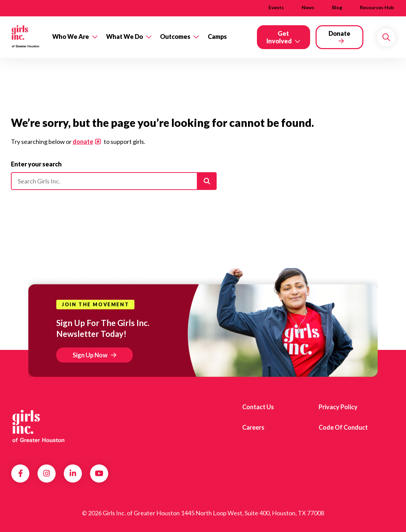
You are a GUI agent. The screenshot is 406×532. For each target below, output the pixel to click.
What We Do (125, 36)
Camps (217, 36)
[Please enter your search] (114, 181)
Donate (339, 33)
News (308, 7)
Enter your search (36, 164)
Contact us (258, 407)
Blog (337, 7)
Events (276, 7)
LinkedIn (73, 473)
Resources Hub (377, 7)
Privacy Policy (338, 407)
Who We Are (71, 36)
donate (83, 142)
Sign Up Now (90, 355)
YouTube (99, 473)
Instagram (47, 473)
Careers (253, 427)
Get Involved (279, 37)
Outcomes (175, 36)
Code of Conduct (343, 427)
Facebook (20, 473)
